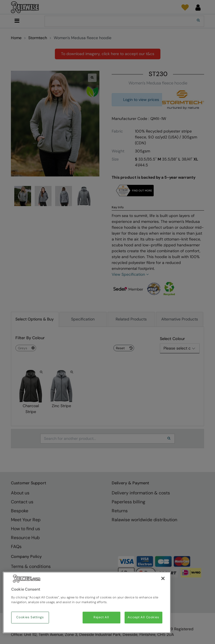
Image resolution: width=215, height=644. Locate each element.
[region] (87, 603)
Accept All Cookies (143, 618)
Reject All (101, 618)
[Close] (163, 579)
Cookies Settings (30, 618)
